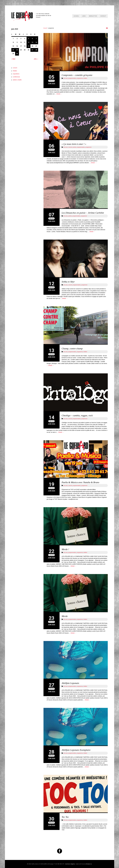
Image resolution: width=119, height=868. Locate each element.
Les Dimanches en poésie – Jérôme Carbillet (83, 213)
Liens (84, 16)
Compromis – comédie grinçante (77, 75)
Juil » (36, 59)
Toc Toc (65, 817)
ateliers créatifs (17, 80)
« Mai (13, 59)
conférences (16, 77)
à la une (65, 78)
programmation (72, 78)
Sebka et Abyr (68, 282)
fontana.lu (89, 864)
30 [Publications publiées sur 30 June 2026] (17, 54)
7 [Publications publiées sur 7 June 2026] (36, 39)
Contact (103, 16)
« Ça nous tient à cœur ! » (74, 144)
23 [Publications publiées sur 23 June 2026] (17, 50)
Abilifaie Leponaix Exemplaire (76, 750)
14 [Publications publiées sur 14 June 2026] (36, 42)
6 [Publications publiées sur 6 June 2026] (32, 39)
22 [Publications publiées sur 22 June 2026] (13, 50)
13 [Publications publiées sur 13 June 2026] (32, 42)
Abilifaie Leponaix (70, 683)
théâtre (85, 78)
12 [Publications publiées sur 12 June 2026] (28, 42)
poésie (74, 147)
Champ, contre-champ (72, 349)
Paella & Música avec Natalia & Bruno (80, 482)
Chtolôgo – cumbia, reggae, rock (77, 415)
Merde (65, 616)
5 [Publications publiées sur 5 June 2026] (29, 39)
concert (70, 147)
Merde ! (65, 549)
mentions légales (70, 864)
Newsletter (93, 16)
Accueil (76, 16)
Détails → (59, 94)
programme (80, 78)
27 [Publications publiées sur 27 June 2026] (32, 50)
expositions (16, 74)
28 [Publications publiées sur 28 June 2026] (36, 50)
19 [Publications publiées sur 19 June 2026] (28, 46)
